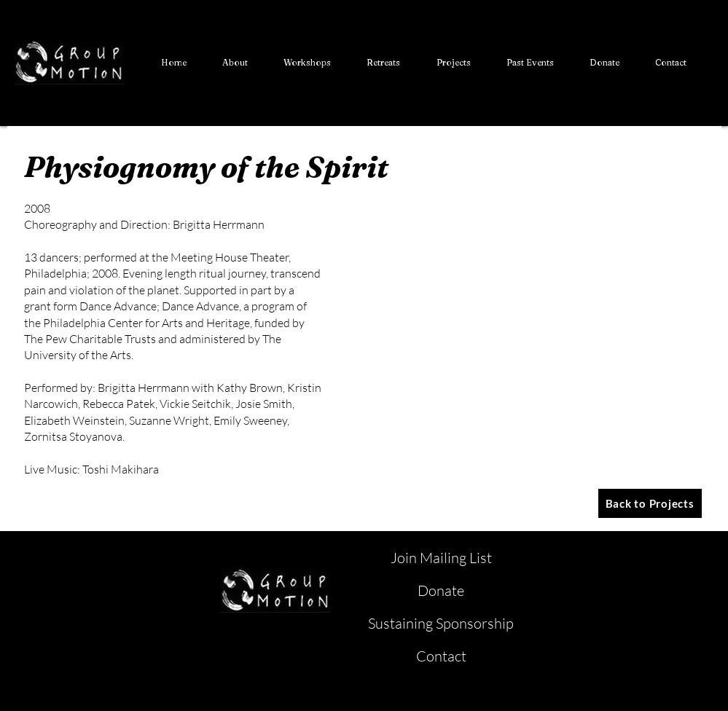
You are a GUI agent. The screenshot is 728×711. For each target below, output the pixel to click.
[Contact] (443, 656)
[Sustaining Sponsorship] (443, 624)
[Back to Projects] (650, 503)
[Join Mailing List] (443, 558)
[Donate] (443, 591)
